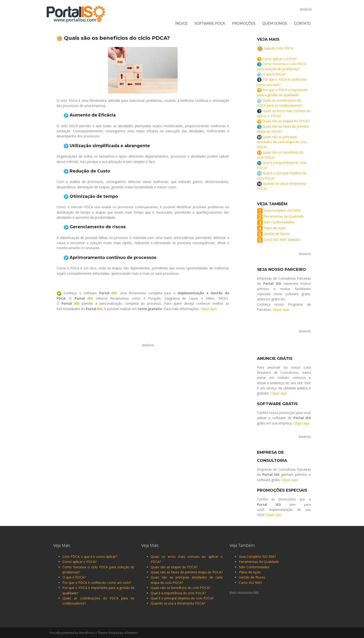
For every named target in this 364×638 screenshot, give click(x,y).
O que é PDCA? (274, 74)
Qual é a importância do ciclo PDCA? (178, 593)
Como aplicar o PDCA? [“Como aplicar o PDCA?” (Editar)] (280, 59)
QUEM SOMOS (275, 5)
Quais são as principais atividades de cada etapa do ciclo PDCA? (282, 142)
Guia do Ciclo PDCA (278, 48)
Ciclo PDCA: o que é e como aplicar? (90, 557)
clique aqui (208, 309)
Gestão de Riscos (277, 234)
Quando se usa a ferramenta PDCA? (178, 603)
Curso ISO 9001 (251, 583)
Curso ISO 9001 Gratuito (282, 240)
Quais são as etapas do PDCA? (286, 121)
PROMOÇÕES (244, 5)
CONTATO (302, 5)
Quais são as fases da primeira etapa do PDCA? (187, 572)
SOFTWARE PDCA (210, 5)
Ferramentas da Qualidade (284, 216)
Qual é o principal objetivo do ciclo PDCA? (182, 598)
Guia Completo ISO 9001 (282, 210)
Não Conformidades (279, 222)
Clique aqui (281, 309)
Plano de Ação (275, 228)
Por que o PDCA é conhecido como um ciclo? (97, 583)
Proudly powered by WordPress (72, 633)
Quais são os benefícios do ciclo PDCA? (180, 588)
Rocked (114, 633)
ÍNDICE (181, 5)
